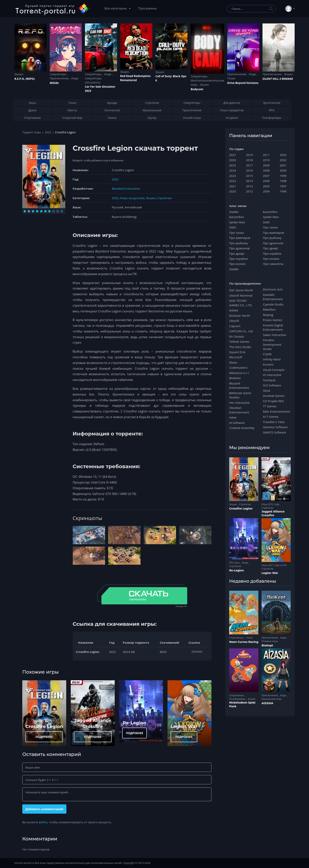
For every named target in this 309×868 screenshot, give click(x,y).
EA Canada (236, 336)
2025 (233, 165)
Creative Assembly (242, 428)
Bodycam (197, 89)
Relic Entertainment (276, 411)
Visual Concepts (274, 370)
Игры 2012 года (271, 504)
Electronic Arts (273, 289)
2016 (249, 170)
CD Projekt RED (273, 401)
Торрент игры (32, 132)
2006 (266, 181)
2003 (283, 155)
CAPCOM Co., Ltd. (241, 331)
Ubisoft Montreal (241, 295)
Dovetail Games (274, 396)
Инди (75, 78)
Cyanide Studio (273, 304)
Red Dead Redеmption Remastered (135, 78)
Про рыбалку (239, 243)
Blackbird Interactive (126, 188)
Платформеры (238, 699)
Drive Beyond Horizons (243, 83)
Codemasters (238, 368)
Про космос (237, 264)
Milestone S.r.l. (239, 373)
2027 (233, 155)
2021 (233, 186)
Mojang (268, 315)
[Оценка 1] (25, 211)
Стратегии (164, 198)
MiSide (54, 83)
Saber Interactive (275, 335)
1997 (283, 186)
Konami (268, 364)
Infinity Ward (272, 359)
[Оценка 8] (54, 211)
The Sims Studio (240, 347)
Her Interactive (239, 403)
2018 (249, 160)
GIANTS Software (275, 432)
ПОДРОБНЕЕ (44, 737)
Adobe (234, 310)
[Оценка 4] (37, 211)
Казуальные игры (272, 699)
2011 (266, 155)
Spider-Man (237, 222)
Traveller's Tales (274, 422)
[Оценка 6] (45, 211)
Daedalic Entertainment (273, 297)
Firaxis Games (272, 320)
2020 (233, 191)
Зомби (234, 212)
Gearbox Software (275, 427)
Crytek (267, 354)
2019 (249, 155)
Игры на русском (132, 198)
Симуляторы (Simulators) (93, 80)
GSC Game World (241, 290)
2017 (249, 165)
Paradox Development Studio (272, 344)
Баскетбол (236, 217)
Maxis (233, 362)
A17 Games (271, 417)
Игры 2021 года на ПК (274, 565)
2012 (249, 191)
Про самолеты (273, 264)
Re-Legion (135, 723)
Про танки (237, 233)
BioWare (235, 378)
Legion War (184, 726)
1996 (283, 191)
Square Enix (237, 352)
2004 (266, 191)
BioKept (267, 645)
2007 (266, 176)
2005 (266, 186)
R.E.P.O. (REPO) (25, 79)
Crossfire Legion (44, 726)
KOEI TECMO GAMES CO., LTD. (241, 303)
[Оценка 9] (58, 211)
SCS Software (272, 385)
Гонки (231, 78)
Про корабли (238, 259)
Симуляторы (58, 74)
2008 (266, 170)
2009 (266, 165)
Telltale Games (239, 342)
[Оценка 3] (33, 211)
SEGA (267, 391)
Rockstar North (240, 316)
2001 (283, 165)
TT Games (270, 406)
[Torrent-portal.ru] (53, 9)
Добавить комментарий (44, 809)
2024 (233, 170)
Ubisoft (234, 321)
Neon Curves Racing (244, 642)
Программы (147, 8)
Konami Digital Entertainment (273, 327)
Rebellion (269, 309)
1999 (283, 176)
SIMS (233, 227)
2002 (283, 160)
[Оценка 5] (41, 211)
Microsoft (236, 357)
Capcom (235, 326)
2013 (249, 186)
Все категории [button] (116, 8)
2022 (48, 132)
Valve (233, 417)
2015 (249, 176)
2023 (233, 176)
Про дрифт (237, 253)
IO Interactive (272, 375)
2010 (266, 160)
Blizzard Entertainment (239, 385)
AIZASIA (267, 703)
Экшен (19, 74)
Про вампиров (240, 238)
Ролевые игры (270, 641)
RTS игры (235, 563)
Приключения (60, 78)
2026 (233, 160)
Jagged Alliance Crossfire (273, 513)
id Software (237, 423)
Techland (269, 380)
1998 (283, 181)
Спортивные (237, 638)
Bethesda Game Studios (240, 395)
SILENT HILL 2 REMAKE (278, 79)
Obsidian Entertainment (239, 410)
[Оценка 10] (62, 211)
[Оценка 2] (29, 211)
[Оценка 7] (49, 211)
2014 (249, 181)
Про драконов (239, 248)
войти (43, 822)
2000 (283, 170)
